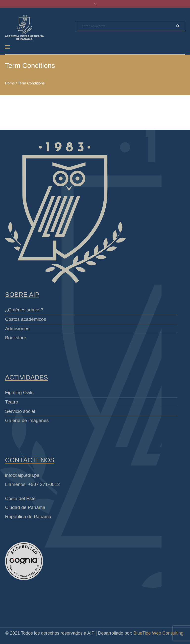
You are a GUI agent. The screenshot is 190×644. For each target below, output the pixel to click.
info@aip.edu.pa (22, 475)
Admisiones (17, 329)
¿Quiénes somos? (24, 310)
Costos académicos (25, 319)
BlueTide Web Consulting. (159, 633)
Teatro (12, 402)
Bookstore (16, 338)
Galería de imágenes (27, 420)
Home (10, 83)
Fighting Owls (19, 392)
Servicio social (20, 411)
